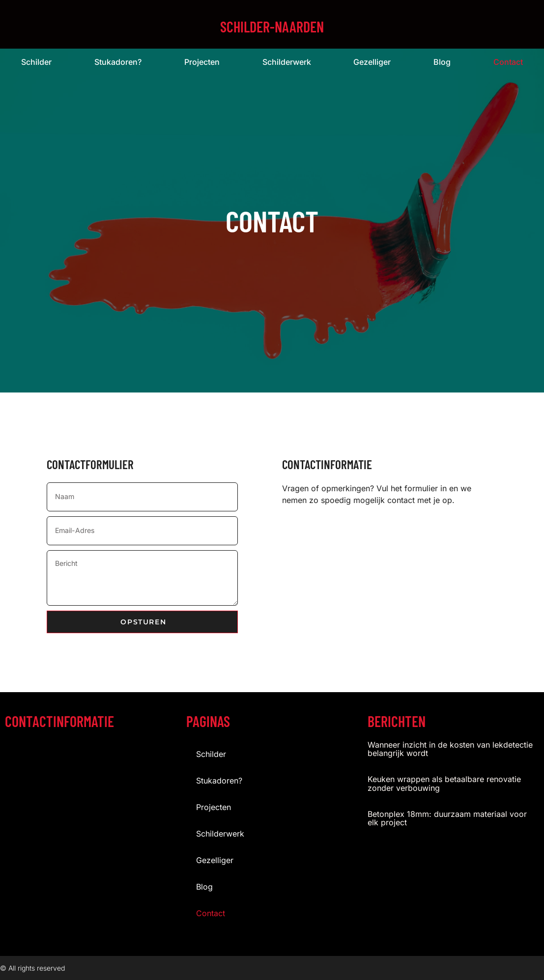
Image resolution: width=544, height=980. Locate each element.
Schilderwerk (287, 62)
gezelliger (372, 62)
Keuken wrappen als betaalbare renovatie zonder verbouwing (444, 784)
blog (442, 62)
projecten (202, 62)
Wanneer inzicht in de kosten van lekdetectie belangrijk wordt (450, 749)
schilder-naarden (272, 27)
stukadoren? (118, 62)
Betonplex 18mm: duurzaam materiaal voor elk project (447, 818)
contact (211, 913)
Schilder (36, 62)
